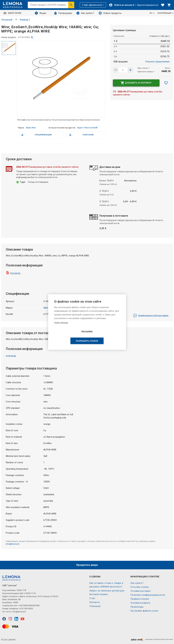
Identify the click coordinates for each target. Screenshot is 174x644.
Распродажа (63, 13)
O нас (92, 598)
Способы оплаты (140, 587)
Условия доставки (140, 591)
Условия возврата (140, 603)
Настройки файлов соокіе (144, 611)
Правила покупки (140, 599)
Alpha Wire (31, 128)
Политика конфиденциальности (148, 595)
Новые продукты (110, 13)
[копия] (32, 37)
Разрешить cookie (105, 336)
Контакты (95, 602)
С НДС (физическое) (93, 5)
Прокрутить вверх (87, 565)
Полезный (95, 606)
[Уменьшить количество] (130, 70)
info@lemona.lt (13, 544)
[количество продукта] (123, 70)
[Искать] (71, 5)
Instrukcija (15, 273)
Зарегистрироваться (148, 5)
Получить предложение (158, 62)
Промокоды (137, 607)
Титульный (7, 20)
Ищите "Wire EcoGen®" (88, 128)
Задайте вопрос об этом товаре (151, 316)
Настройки (69, 336)
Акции (40, 13)
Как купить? (85, 13)
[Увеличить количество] (116, 70)
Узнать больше (61, 327)
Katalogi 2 (25, 20)
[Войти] (122, 5)
